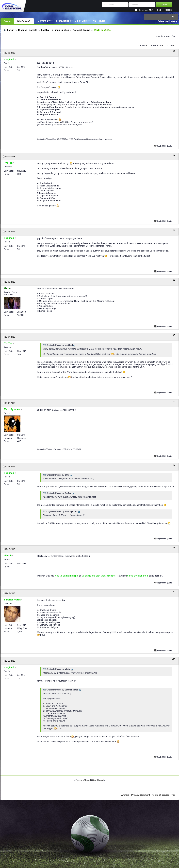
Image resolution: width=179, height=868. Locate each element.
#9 (174, 592)
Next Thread (98, 780)
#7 (174, 465)
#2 (174, 155)
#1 (174, 51)
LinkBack (141, 45)
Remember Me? (146, 10)
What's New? (24, 21)
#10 (173, 659)
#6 (174, 401)
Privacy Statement (141, 795)
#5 (174, 335)
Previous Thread (83, 780)
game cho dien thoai (138, 576)
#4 (174, 280)
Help (159, 10)
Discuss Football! (28, 30)
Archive (125, 795)
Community (44, 21)
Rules (102, 21)
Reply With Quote (163, 146)
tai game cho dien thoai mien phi (99, 576)
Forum (7, 21)
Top (173, 795)
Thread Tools (156, 45)
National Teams (81, 30)
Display (170, 45)
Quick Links (81, 21)
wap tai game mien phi (67, 576)
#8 (174, 548)
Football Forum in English (55, 30)
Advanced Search (167, 21)
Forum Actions (63, 21)
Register (169, 10)
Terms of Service (161, 795)
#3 (174, 230)
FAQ (94, 21)
